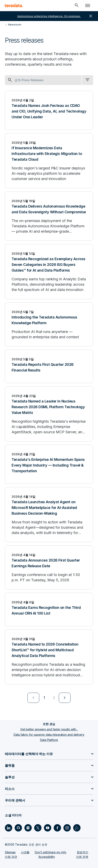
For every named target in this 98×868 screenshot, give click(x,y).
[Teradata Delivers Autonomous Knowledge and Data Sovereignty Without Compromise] (49, 216)
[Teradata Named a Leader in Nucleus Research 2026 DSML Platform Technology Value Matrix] (49, 414)
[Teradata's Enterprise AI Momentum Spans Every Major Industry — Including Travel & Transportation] (49, 464)
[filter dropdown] (87, 80)
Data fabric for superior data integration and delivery (49, 735)
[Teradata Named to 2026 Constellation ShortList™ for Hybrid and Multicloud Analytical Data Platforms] (49, 657)
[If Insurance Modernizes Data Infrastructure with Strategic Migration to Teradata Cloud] (49, 161)
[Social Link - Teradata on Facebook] (57, 828)
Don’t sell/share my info (51, 852)
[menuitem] (33, 698)
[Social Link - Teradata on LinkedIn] (9, 828)
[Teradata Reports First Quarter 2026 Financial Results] (49, 366)
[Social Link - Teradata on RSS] (77, 828)
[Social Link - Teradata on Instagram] (67, 828)
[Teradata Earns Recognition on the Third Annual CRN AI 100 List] (49, 609)
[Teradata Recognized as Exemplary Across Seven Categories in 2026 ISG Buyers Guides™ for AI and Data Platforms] (49, 272)
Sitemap (10, 852)
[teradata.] (14, 6)
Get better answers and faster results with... (49, 729)
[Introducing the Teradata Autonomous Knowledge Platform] (49, 324)
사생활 (25, 852)
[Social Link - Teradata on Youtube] (48, 828)
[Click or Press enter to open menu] (88, 6)
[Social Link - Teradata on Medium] (28, 828)
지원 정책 (82, 857)
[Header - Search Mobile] (77, 6)
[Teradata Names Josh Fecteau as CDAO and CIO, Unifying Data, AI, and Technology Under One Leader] (49, 110)
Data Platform (49, 740)
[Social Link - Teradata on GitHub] (18, 828)
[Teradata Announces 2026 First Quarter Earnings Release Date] (49, 567)
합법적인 (83, 852)
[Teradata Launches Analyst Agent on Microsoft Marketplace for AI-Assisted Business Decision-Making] (49, 515)
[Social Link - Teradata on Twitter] (38, 828)
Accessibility (47, 857)
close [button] (91, 16)
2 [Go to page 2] (54, 698)
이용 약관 (11, 857)
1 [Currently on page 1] (44, 698)
